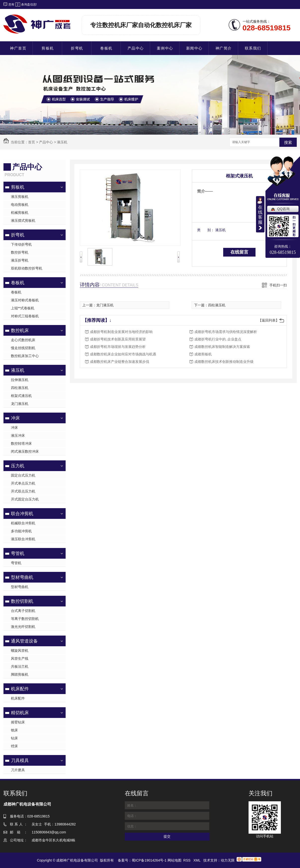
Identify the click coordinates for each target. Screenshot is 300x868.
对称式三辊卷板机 (25, 316)
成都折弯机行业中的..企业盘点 (218, 339)
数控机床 (20, 330)
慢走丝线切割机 (23, 348)
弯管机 (18, 553)
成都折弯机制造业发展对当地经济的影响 (121, 332)
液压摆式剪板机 (23, 220)
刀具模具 (20, 760)
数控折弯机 (20, 252)
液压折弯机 (20, 260)
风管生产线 (20, 658)
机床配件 (20, 689)
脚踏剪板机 (20, 674)
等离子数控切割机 (25, 619)
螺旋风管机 (20, 651)
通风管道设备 (24, 641)
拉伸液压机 (20, 380)
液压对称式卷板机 (25, 300)
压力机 (18, 466)
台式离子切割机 (23, 611)
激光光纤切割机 (23, 627)
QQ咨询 (283, 209)
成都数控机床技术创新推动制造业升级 (224, 362)
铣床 (14, 730)
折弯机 (18, 235)
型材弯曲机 (22, 577)
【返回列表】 (269, 320)
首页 (32, 142)
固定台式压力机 (23, 475)
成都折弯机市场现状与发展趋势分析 (118, 347)
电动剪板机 (20, 205)
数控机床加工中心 (25, 356)
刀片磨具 (18, 770)
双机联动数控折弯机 (27, 268)
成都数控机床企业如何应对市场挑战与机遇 (123, 354)
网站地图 (174, 860)
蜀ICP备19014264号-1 (149, 860)
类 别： (206, 230)
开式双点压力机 (23, 491)
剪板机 (18, 187)
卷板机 (18, 283)
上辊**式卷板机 (23, 308)
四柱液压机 (20, 388)
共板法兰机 (20, 666)
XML (197, 860)
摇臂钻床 (18, 722)
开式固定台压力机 (25, 499)
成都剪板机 (203, 354)
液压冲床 (18, 435)
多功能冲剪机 (21, 531)
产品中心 (46, 142)
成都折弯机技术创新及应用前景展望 (118, 339)
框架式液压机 (21, 396)
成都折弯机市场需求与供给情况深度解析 (226, 332)
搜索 (288, 142)
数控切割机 (22, 601)
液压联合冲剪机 (23, 539)
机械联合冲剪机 (23, 523)
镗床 (14, 746)
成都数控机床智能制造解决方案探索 (222, 347)
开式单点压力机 (23, 483)
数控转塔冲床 (21, 443)
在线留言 (239, 252)
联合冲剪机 (22, 514)
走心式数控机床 (23, 340)
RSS (188, 860)
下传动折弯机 (21, 244)
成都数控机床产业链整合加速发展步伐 (120, 362)
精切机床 (20, 713)
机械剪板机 (20, 213)
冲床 (15, 418)
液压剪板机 (20, 197)
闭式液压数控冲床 (25, 451)
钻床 (14, 738)
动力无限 (228, 860)
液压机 (62, 142)
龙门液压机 (20, 404)
